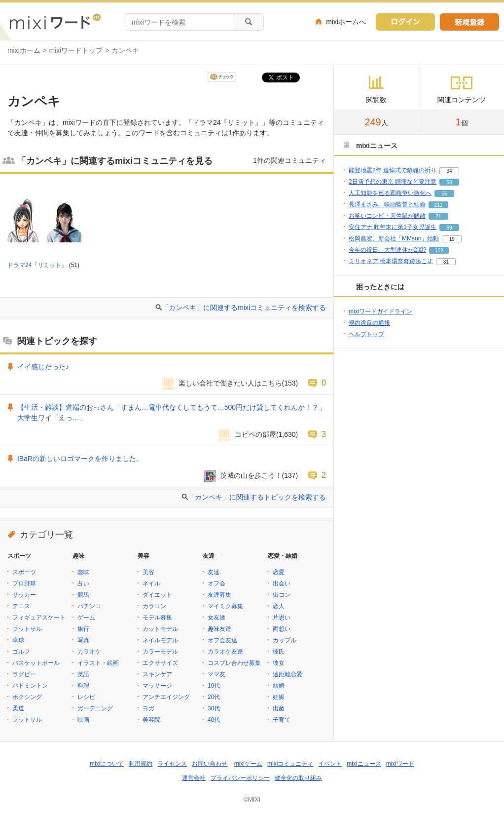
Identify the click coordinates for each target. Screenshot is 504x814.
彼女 (279, 663)
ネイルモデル (160, 640)
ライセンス (172, 764)
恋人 (279, 606)
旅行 (83, 629)
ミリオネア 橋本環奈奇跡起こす (391, 261)
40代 (214, 720)
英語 (83, 674)
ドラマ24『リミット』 (37, 265)
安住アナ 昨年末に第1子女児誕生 (393, 227)
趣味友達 (219, 629)
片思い (282, 618)
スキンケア (157, 674)
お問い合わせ (210, 764)
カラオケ (89, 652)
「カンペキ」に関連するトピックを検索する (257, 497)
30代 (214, 708)
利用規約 (141, 764)
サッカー (24, 595)
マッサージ (157, 686)
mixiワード (400, 764)
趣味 (83, 572)
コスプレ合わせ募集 (234, 663)
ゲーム (86, 618)
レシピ (86, 697)
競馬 (83, 595)
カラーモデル (160, 652)
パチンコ (89, 606)
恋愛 (279, 572)
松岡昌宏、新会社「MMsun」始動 (394, 238)
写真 (83, 640)
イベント (330, 764)
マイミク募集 (225, 606)
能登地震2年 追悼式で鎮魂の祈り (393, 170)
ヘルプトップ (366, 334)
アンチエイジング (166, 697)
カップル (285, 640)
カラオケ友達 (225, 652)
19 (452, 239)
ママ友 (216, 674)
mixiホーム (24, 50)
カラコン (154, 606)
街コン (282, 595)
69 (449, 228)
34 (449, 171)
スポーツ (24, 572)
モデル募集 (157, 618)
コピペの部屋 (255, 434)
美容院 (151, 720)
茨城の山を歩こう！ (251, 475)
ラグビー (24, 674)
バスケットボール (36, 663)
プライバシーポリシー (240, 778)
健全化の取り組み (298, 778)
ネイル (151, 583)
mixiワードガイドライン (380, 311)
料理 (83, 686)
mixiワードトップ (76, 50)
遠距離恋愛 (288, 674)
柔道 (18, 708)
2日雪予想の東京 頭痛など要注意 (393, 182)
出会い (282, 583)
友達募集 (219, 595)
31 (446, 262)
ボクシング (27, 697)
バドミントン (30, 686)
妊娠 (279, 697)
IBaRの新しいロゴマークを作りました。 (80, 459)
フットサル (27, 629)
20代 (214, 697)
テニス (21, 606)
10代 (214, 686)
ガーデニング (95, 708)
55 (444, 194)
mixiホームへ (346, 22)
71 (438, 216)
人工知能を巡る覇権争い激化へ (390, 193)
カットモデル (160, 629)
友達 (214, 572)
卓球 (18, 640)
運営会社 (194, 778)
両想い (282, 629)
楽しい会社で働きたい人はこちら (230, 383)
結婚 (279, 686)
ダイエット (157, 595)
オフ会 (216, 583)
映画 (83, 720)
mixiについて (107, 764)
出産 (279, 708)
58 (449, 182)
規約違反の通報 (369, 323)
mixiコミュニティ (290, 764)
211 (439, 205)
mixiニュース (364, 764)
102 (439, 251)
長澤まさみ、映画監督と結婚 (387, 204)
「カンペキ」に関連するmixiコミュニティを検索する (244, 308)
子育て (282, 720)
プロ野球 (24, 583)
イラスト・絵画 (98, 663)
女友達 (216, 618)
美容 (148, 572)
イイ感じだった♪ (43, 367)
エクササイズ (160, 663)
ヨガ (148, 708)
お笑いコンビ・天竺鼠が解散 (387, 216)
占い (83, 583)
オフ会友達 (222, 640)
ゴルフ (21, 652)
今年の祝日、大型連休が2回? (387, 250)
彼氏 (279, 652)
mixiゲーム (248, 764)
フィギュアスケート (39, 618)
